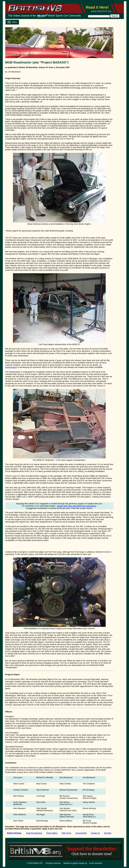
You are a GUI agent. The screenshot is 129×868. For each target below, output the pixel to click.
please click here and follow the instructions (76, 506)
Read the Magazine (34, 833)
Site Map (108, 833)
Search (115, 16)
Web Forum (66, 833)
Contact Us (95, 833)
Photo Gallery (52, 833)
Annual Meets (81, 833)
